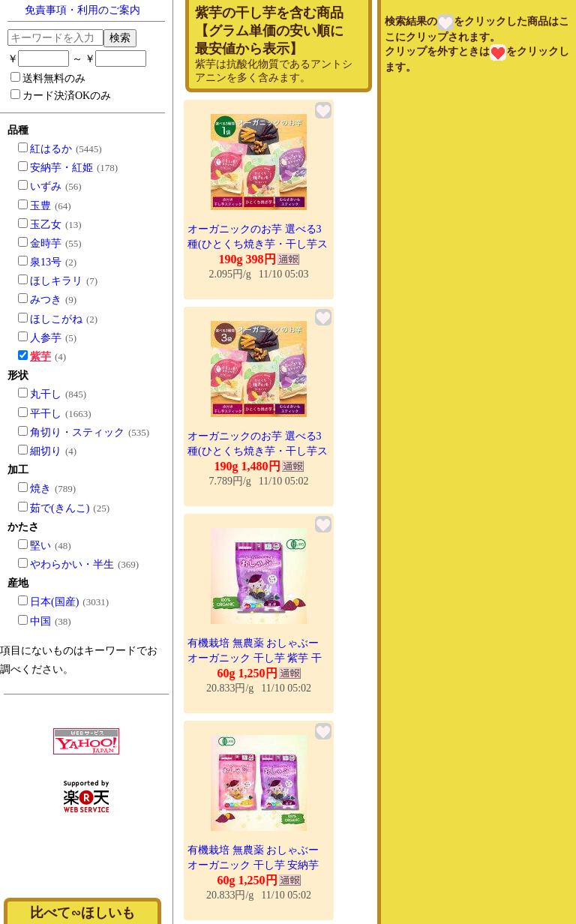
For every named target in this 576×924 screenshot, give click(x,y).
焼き (40, 489)
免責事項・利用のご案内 (82, 10)
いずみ (46, 186)
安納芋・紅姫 (61, 168)
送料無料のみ (48, 78)
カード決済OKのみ (61, 95)
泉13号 (46, 262)
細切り (46, 451)
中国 (40, 621)
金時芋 (46, 243)
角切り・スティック (77, 432)
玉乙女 (46, 225)
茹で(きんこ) (60, 508)
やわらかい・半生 (72, 564)
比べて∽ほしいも (82, 913)
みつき (46, 300)
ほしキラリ (56, 281)
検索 (120, 37)
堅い (40, 546)
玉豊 (40, 206)
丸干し (46, 394)
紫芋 (40, 357)
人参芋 (46, 338)
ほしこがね (56, 319)
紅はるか (51, 149)
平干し (46, 414)
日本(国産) (54, 602)
